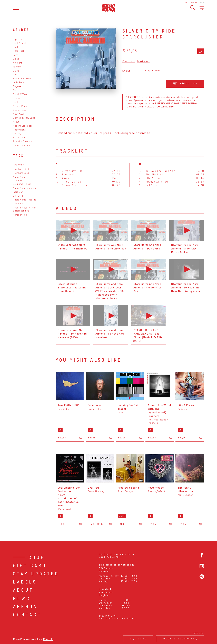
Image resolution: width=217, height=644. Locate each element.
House (17, 98)
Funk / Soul (19, 43)
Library (17, 133)
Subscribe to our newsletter (117, 618)
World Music (20, 137)
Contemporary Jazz (24, 118)
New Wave (19, 114)
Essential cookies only (180, 638)
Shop (37, 557)
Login (202, 3)
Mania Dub (19, 203)
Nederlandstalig (22, 145)
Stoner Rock (20, 106)
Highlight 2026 (21, 169)
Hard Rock (19, 51)
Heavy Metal (20, 130)
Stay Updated (36, 573)
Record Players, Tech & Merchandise (25, 209)
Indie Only (18, 192)
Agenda (25, 606)
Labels (25, 582)
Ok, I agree (138, 638)
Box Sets (18, 196)
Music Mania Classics (25, 188)
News (22, 598)
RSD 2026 (19, 165)
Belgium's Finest (22, 184)
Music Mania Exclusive (20, 178)
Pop (15, 74)
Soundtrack (20, 110)
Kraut (16, 122)
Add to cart (185, 83)
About (23, 590)
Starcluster (143, 37)
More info (48, 639)
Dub (15, 90)
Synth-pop (143, 61)
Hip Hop (18, 39)
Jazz (16, 55)
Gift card (30, 565)
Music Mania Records (25, 200)
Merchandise (20, 215)
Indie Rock (19, 82)
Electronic (129, 61)
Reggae (17, 86)
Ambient (18, 63)
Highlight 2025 (21, 173)
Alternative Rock (22, 78)
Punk (16, 102)
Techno (17, 67)
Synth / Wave (20, 94)
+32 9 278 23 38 (109, 557)
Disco (16, 59)
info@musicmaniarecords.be (117, 554)
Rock (16, 47)
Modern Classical (23, 126)
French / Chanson (23, 141)
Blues (16, 71)
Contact (27, 614)
